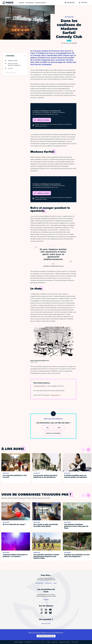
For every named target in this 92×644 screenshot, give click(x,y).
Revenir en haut (11, 73)
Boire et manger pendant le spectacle (14, 64)
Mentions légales (19, 642)
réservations (55, 395)
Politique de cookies (64, 642)
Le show (10, 68)
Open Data (55, 642)
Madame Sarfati (13, 61)
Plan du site (75, 642)
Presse (48, 642)
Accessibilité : (35, 642)
